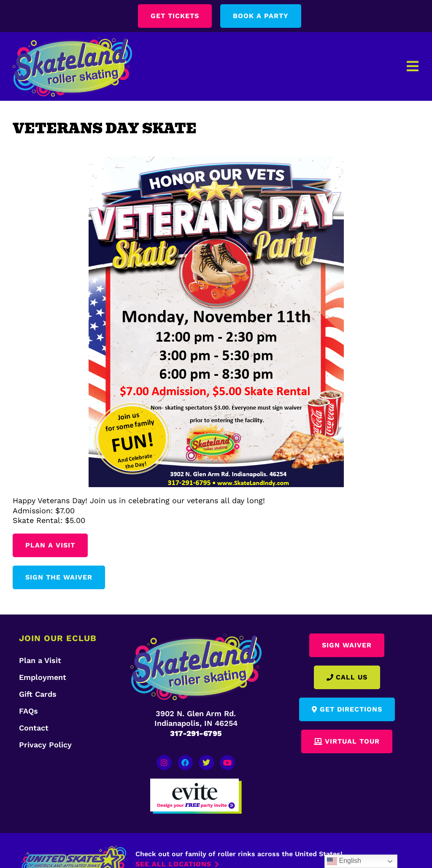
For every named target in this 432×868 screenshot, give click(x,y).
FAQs (28, 711)
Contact (34, 728)
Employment (43, 677)
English (344, 861)
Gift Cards (38, 694)
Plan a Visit (40, 660)
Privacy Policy (45, 745)
